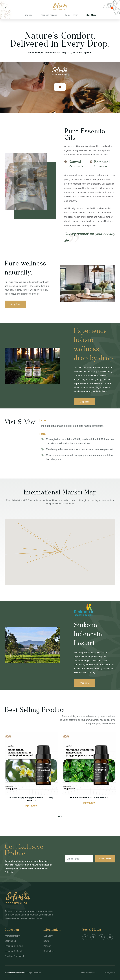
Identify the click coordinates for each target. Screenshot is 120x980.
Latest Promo (72, 15)
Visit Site (85, 683)
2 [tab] (62, 816)
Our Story (91, 15)
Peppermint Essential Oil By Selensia (89, 797)
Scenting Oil (10, 941)
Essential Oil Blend (14, 946)
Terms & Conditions (88, 973)
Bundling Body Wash (15, 956)
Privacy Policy (110, 973)
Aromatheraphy (12, 936)
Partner (47, 946)
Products (28, 15)
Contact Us (49, 951)
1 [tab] (59, 816)
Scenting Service (49, 15)
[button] (89, 572)
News (46, 941)
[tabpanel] (31, 769)
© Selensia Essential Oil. (15, 973)
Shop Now (15, 304)
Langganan (105, 859)
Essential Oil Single (14, 951)
